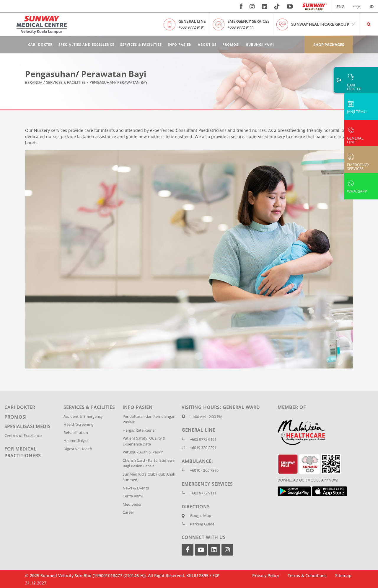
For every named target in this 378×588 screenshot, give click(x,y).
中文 (357, 6)
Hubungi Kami (260, 44)
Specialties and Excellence (86, 44)
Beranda (34, 83)
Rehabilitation (76, 433)
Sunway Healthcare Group (324, 24)
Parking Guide (202, 524)
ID (372, 6)
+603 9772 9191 (192, 27)
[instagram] (252, 6)
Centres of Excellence (23, 435)
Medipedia (132, 504)
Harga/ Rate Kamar (139, 430)
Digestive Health (78, 449)
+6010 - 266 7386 (204, 470)
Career (128, 512)
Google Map (201, 515)
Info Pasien (180, 44)
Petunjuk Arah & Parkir (143, 452)
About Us (207, 44)
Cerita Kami (133, 496)
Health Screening (78, 424)
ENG (340, 6)
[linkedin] (265, 6)
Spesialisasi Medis (27, 426)
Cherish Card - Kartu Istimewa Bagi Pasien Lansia (149, 463)
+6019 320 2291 (203, 448)
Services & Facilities (141, 44)
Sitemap (343, 575)
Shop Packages (329, 45)
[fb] (241, 6)
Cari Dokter (40, 44)
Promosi (231, 44)
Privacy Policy (266, 575)
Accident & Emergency (83, 416)
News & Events (136, 488)
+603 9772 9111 (241, 27)
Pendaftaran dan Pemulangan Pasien (149, 419)
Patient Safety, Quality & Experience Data (144, 441)
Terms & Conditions (307, 575)
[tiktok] (277, 6)
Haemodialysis (76, 440)
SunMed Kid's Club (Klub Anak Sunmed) (149, 477)
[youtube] (290, 6)
